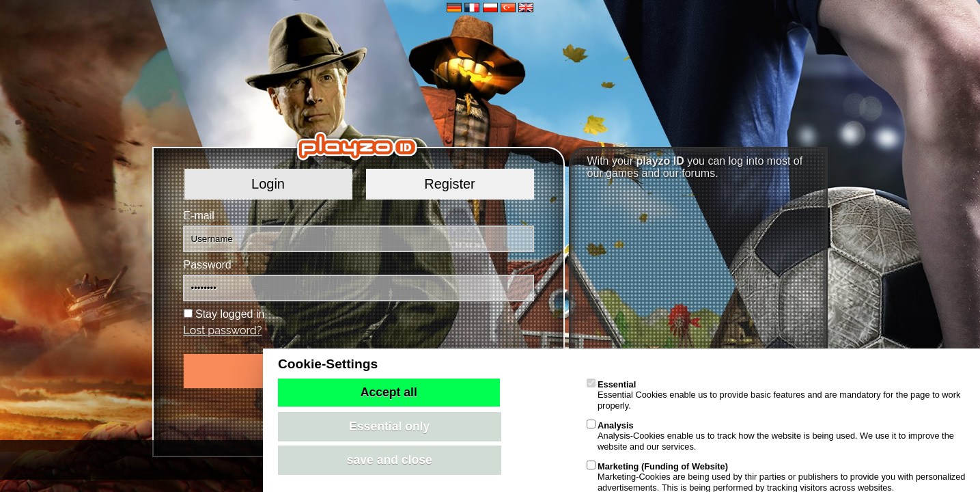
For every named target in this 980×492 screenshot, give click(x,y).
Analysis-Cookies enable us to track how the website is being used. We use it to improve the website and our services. (770, 436)
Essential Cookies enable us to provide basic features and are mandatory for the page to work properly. (773, 395)
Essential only (389, 426)
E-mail (199, 216)
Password (208, 265)
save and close (390, 460)
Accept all (389, 392)
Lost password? (223, 330)
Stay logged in (230, 314)
